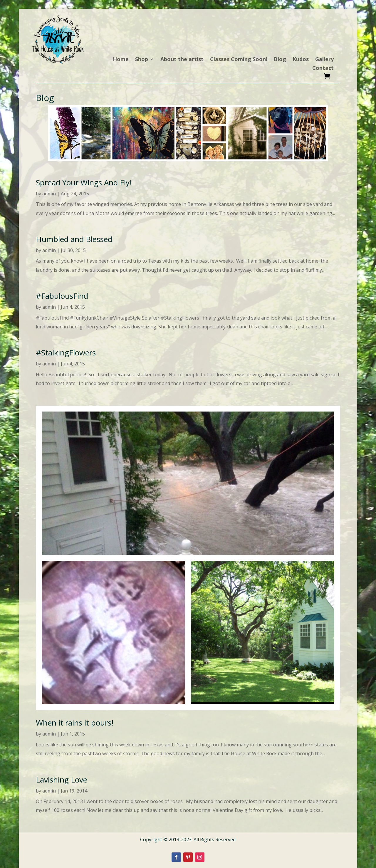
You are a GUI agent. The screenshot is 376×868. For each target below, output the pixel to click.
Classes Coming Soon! (239, 60)
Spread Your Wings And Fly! (84, 182)
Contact (323, 69)
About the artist (182, 60)
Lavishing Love (62, 780)
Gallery (324, 60)
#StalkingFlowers (66, 352)
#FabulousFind (62, 296)
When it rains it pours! (75, 723)
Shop (142, 60)
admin (49, 194)
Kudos (301, 60)
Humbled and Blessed (74, 239)
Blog (280, 60)
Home (121, 60)
